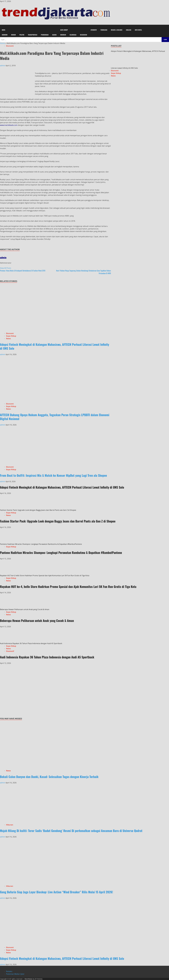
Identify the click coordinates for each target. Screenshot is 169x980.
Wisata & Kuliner (117, 30)
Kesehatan (84, 35)
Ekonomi (5, 35)
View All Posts (6, 268)
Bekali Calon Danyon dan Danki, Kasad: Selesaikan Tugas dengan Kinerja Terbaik (49, 777)
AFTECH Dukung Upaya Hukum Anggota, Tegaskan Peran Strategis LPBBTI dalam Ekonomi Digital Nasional (55, 417)
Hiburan (63, 35)
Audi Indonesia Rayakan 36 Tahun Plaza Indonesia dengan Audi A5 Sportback (31, 643)
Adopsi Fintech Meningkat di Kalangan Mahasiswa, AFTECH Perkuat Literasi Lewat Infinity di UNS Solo (55, 346)
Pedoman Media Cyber (15, 974)
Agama (54, 35)
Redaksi (9, 971)
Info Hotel (138, 30)
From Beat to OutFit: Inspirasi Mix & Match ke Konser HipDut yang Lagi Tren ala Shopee (53, 475)
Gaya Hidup (64, 30)
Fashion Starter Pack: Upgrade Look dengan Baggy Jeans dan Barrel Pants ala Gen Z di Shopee (38, 510)
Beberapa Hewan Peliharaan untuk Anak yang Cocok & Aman (25, 609)
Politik (22, 35)
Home (2, 43)
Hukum (13, 35)
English (129, 30)
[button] (84, 26)
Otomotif (94, 30)
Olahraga (73, 35)
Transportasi (33, 35)
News (4, 30)
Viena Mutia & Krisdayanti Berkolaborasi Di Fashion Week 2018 (23, 271)
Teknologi (104, 30)
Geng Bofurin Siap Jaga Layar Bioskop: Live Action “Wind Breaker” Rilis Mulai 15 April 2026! (56, 892)
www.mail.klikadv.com (9, 125)
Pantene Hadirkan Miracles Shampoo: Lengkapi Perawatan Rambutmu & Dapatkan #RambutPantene (41, 544)
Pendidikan (45, 35)
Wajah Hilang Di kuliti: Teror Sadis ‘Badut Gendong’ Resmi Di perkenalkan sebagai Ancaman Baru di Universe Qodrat (71, 831)
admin (3, 66)
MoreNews (28, 979)
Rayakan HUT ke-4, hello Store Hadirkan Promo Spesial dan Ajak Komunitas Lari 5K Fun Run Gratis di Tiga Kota (45, 575)
